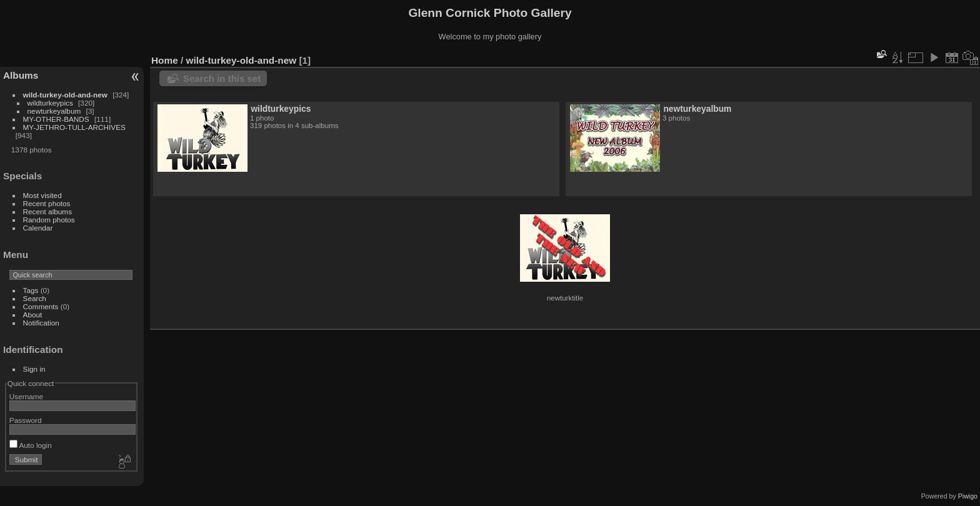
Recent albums (47, 211)
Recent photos (47, 203)
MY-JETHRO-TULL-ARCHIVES (74, 127)
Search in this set (222, 78)
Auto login (31, 445)
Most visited (42, 195)
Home (165, 60)
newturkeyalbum (54, 111)
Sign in (34, 369)
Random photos (49, 220)
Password (26, 420)
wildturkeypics (50, 103)
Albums (21, 75)
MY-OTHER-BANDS (56, 119)
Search (35, 298)
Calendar (38, 228)
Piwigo (968, 496)
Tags (31, 290)
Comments (41, 306)
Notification (41, 323)
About (33, 315)
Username (26, 396)
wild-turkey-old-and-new (65, 95)
